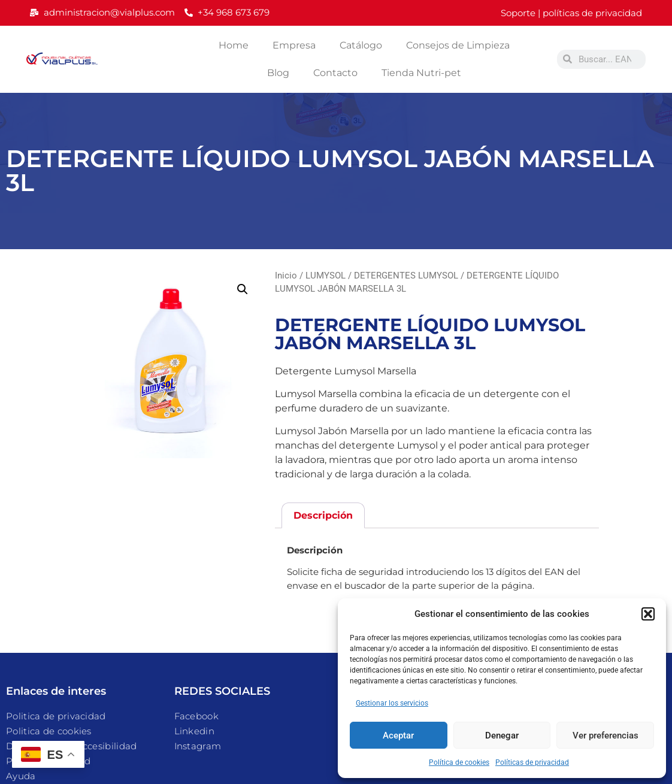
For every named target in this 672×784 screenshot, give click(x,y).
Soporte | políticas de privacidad (571, 13)
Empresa (294, 45)
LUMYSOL (326, 276)
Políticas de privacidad (532, 762)
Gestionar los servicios (392, 703)
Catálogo (361, 45)
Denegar (502, 735)
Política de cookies (459, 762)
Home (234, 45)
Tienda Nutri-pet (421, 73)
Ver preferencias (606, 735)
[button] (648, 614)
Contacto (335, 73)
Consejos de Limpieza (458, 45)
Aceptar (398, 735)
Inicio (286, 276)
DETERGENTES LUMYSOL (406, 276)
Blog (278, 73)
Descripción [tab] (323, 515)
